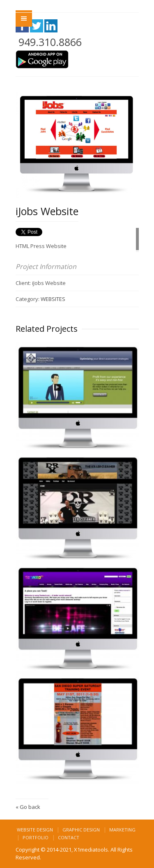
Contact (69, 837)
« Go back (28, 807)
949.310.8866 (50, 42)
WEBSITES (53, 299)
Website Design (35, 830)
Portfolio (36, 837)
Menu (24, 18)
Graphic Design (81, 830)
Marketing (122, 830)
